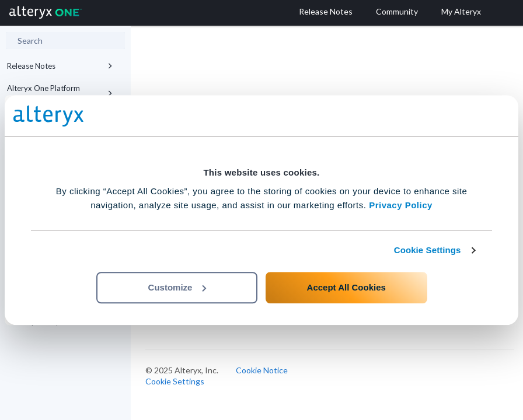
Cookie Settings (428, 250)
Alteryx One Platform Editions (60, 93)
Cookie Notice (262, 370)
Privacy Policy (401, 205)
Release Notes (60, 66)
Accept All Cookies (346, 287)
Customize (177, 287)
